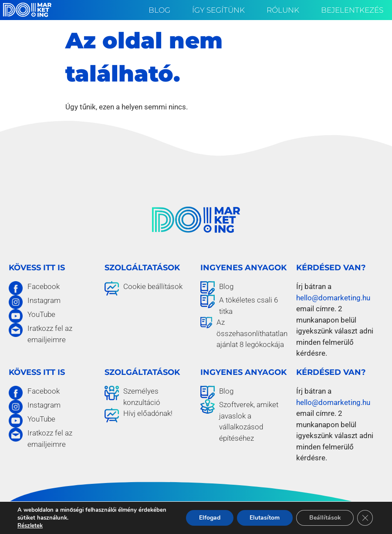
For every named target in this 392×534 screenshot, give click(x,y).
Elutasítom (264, 518)
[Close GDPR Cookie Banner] (365, 518)
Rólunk (285, 10)
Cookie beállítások (153, 286)
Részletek (30, 526)
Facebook (44, 286)
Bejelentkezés (352, 10)
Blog (162, 10)
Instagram (44, 300)
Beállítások (325, 518)
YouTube (41, 314)
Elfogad (209, 518)
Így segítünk (221, 10)
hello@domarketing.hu (333, 298)
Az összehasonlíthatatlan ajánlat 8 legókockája (252, 333)
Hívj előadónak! (148, 413)
